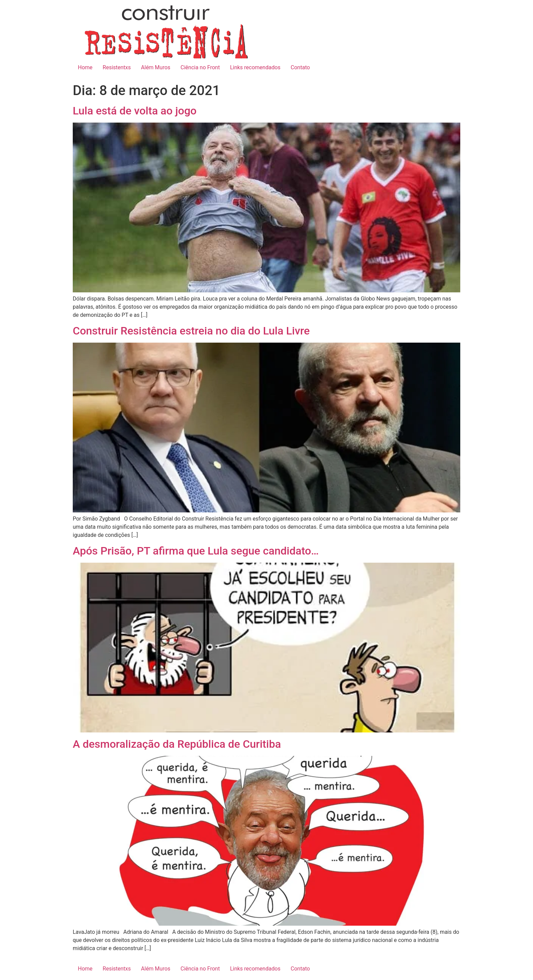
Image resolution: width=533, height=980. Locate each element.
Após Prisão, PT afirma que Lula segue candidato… (196, 551)
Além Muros (156, 67)
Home (85, 67)
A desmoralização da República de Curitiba (177, 744)
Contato (300, 67)
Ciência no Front (200, 67)
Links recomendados (255, 67)
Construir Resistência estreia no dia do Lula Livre (191, 331)
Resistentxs (117, 67)
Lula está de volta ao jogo (135, 111)
